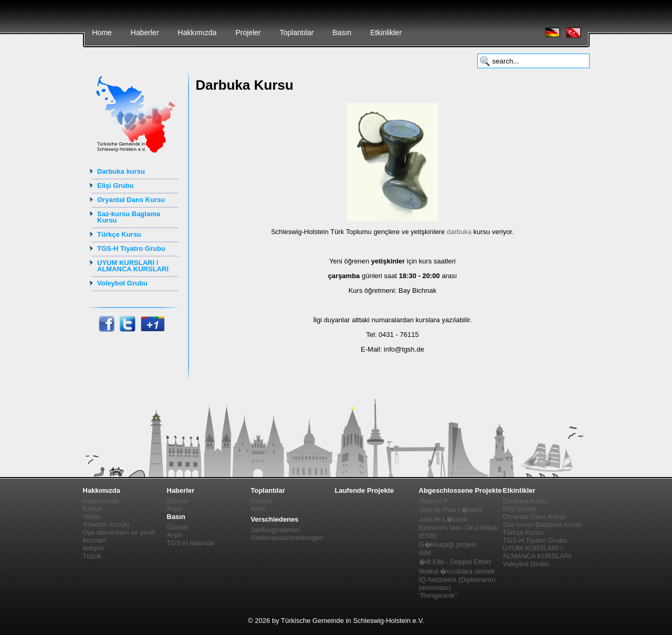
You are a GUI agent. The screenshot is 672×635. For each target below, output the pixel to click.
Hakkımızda (197, 33)
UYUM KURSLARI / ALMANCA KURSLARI (133, 266)
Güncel (178, 501)
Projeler (248, 33)
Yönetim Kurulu (106, 525)
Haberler (145, 33)
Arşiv (175, 509)
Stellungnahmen (276, 530)
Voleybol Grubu (122, 283)
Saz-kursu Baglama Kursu (129, 217)
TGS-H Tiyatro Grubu (131, 248)
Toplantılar (297, 33)
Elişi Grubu (115, 186)
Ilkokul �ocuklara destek (457, 571)
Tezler (92, 517)
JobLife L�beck (443, 519)
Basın (342, 33)
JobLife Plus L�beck (451, 510)
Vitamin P (433, 501)
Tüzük (92, 556)
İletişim (93, 548)
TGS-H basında (191, 543)
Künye (93, 509)
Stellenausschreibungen (287, 538)
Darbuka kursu (121, 171)
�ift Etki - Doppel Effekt (455, 562)
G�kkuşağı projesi (448, 544)
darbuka (459, 232)
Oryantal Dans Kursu (131, 200)
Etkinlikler (386, 33)
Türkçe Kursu (119, 234)
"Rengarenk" (438, 595)
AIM (425, 553)
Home (102, 33)
